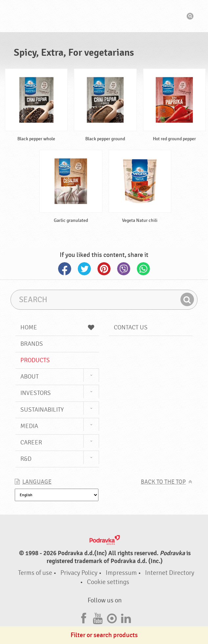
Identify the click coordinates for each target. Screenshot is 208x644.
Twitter (84, 269)
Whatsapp (143, 269)
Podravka (104, 16)
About (30, 377)
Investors (36, 393)
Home (57, 327)
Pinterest (104, 269)
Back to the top (163, 482)
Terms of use (35, 573)
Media (29, 426)
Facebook (65, 269)
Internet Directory (170, 573)
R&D (26, 459)
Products (35, 360)
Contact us (131, 327)
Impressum (121, 573)
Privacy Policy (79, 573)
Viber (124, 269)
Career (31, 442)
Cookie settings (108, 582)
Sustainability (42, 410)
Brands (32, 344)
